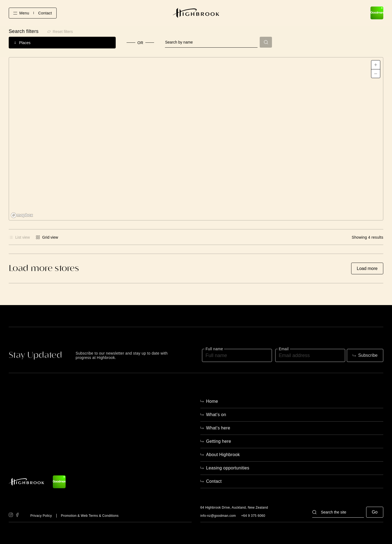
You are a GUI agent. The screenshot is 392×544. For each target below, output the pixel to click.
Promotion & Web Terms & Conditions (90, 516)
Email (284, 349)
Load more (367, 268)
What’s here (218, 428)
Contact (45, 13)
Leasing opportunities (228, 468)
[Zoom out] (376, 73)
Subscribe (368, 355)
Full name (214, 349)
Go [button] (375, 512)
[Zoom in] (376, 65)
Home (212, 401)
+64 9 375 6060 (253, 516)
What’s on (216, 415)
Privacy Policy (41, 516)
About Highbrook (223, 455)
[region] (196, 139)
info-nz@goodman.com (218, 516)
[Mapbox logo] (23, 215)
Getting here (219, 441)
